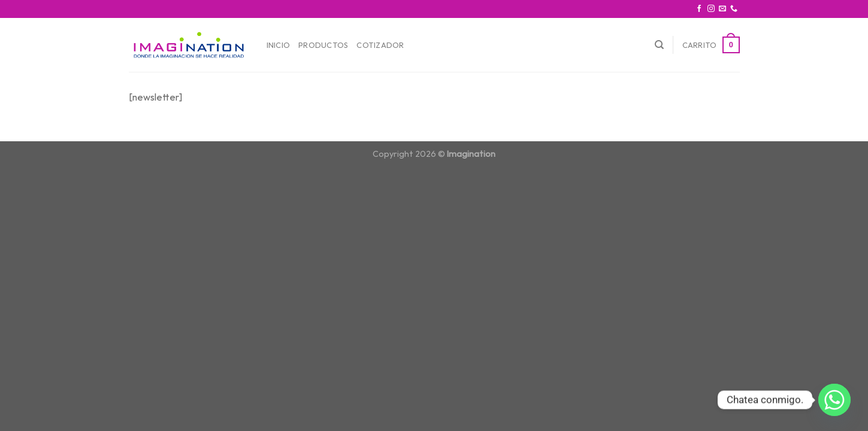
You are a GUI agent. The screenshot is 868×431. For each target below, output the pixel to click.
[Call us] (734, 9)
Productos (323, 45)
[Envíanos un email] (722, 9)
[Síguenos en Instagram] (711, 9)
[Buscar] (659, 45)
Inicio (279, 45)
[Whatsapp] (834, 400)
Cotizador (380, 45)
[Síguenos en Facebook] (699, 9)
